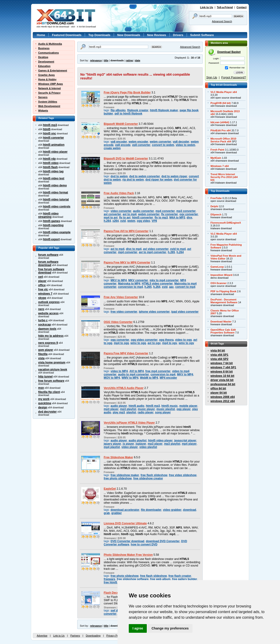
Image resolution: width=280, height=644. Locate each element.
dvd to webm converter (145, 176)
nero (41, 309)
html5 (47, 129)
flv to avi (125, 218)
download (190, 510)
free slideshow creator (148, 478)
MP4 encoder (168, 378)
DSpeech (216, 215)
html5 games (52, 221)
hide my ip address (51, 336)
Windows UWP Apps (51, 84)
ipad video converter (185, 312)
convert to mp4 (185, 287)
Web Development (49, 106)
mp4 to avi (111, 218)
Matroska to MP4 (129, 284)
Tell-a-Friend (225, 7)
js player (128, 444)
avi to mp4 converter (153, 252)
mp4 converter (165, 211)
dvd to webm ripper (174, 176)
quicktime (45, 403)
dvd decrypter (47, 412)
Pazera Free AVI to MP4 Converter (126, 231)
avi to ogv (154, 343)
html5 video (51, 163)
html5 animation (54, 145)
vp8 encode (123, 145)
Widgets (43, 111)
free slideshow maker (125, 475)
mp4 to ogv (170, 343)
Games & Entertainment (53, 70)
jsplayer (141, 444)
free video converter (124, 312)
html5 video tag (53, 171)
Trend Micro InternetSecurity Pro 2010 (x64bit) (224, 177)
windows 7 (45, 294)
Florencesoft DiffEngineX (226, 223)
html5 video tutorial (56, 200)
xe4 (41, 277)
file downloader (151, 510)
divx (189, 218)
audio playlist (137, 440)
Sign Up (212, 77)
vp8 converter (141, 145)
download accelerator (125, 510)
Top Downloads (99, 35)
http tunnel (45, 377)
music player (146, 409)
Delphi (214, 206)
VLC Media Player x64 (224, 92)
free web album (160, 579)
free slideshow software (133, 579)
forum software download (48, 263)
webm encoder (138, 142)
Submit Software (202, 35)
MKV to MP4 (119, 280)
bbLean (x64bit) (220, 122)
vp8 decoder (181, 142)
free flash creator (180, 576)
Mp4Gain (216, 158)
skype (42, 298)
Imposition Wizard (221, 275)
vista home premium (52, 363)
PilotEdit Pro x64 (221, 130)
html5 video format (56, 192)
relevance (96, 60)
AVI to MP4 (137, 371)
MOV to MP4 (112, 378)
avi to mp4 (130, 214)
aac (171, 287)
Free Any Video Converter (121, 297)
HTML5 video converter (157, 284)
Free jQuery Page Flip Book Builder (127, 93)
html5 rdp (49, 159)
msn (41, 388)
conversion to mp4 (130, 287)
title (106, 60)
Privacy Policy (114, 636)
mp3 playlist (128, 409)
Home (41, 35)
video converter (121, 211)
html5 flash (50, 167)
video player (130, 447)
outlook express (49, 302)
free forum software (51, 381)
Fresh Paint (217, 150)
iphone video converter (154, 312)
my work (44, 399)
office (42, 285)
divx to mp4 (134, 249)
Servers (43, 97)
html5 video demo (55, 185)
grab (107, 513)
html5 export (52, 239)
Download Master (221, 322)
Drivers (178, 35)
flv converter (169, 214)
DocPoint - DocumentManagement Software (224, 301)
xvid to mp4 (178, 249)
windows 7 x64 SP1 (223, 367)
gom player (46, 350)
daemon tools (47, 329)
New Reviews (157, 35)
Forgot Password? (234, 77)
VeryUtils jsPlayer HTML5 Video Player (129, 423)
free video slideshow (183, 475)
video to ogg (183, 340)
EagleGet (110, 489)
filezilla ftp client (49, 392)
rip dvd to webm (133, 180)
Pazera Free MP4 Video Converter (126, 353)
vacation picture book (53, 370)
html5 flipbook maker (164, 110)
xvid (123, 221)
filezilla (43, 354)
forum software (48, 255)
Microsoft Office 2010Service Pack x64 (223, 140)
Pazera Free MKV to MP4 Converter (127, 263)
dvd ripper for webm (159, 180)
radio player (146, 412)
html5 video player (55, 152)
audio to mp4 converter (133, 374)
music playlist (166, 409)
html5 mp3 (50, 125)
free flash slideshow (154, 475)
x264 (116, 221)
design (43, 407)
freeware (109, 579)
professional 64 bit (223, 384)
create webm (112, 148)
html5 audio (136, 406)
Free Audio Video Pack (119, 193)
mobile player (188, 406)
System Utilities (48, 102)
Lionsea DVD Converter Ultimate (125, 523)
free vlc (43, 289)
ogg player (184, 409)
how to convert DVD (144, 544)
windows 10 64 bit (222, 376)
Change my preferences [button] (170, 628)
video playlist (148, 447)
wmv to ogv (186, 343)
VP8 (154, 221)
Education (44, 66)
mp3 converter (186, 211)
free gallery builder (185, 579)
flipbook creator (138, 110)
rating (129, 60)
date (138, 60)
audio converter (144, 211)
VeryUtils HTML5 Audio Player (124, 388)
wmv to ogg (138, 343)
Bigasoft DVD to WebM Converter (126, 159)
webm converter (161, 142)
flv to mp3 (161, 218)
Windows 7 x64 (220, 166)
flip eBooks (118, 110)
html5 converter (54, 138)
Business (44, 48)
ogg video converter (144, 340)
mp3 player (111, 409)
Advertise (42, 636)
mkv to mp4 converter (164, 280)
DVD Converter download (127, 541)
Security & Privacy (49, 93)
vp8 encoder (119, 142)
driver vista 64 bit (222, 380)
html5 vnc (50, 133)
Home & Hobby (47, 79)
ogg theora (166, 340)
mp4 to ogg (121, 343)
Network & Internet (50, 88)
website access (48, 313)
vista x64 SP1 (219, 355)
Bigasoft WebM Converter (121, 124)
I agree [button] (138, 628)
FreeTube (216, 198)
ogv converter (189, 214)
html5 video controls (57, 207)
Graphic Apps (46, 75)
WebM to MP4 (149, 378)
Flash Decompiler (115, 593)
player (42, 281)
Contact (241, 7)
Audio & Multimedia (50, 44)
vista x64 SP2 (219, 359)
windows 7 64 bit (222, 363)
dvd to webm (119, 176)
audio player (119, 406)
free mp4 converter (158, 371)
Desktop (43, 57)
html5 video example (57, 232)
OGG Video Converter (118, 322)
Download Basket (229, 52)
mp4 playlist (112, 447)
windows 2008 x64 (223, 397)
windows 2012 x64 (223, 401)
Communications (48, 53)
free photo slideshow (118, 478)
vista (41, 358)
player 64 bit (219, 393)
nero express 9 (48, 343)
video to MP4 (119, 371)
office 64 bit (218, 389)
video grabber (172, 510)
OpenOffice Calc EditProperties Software (223, 331)
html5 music (170, 406)
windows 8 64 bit (222, 372)
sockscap (45, 325)
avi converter (112, 214)
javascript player (185, 440)
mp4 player (189, 444)
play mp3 (119, 412)
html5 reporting (53, 225)
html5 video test (54, 178)
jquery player (112, 444)
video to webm (186, 145)
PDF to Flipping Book (223, 291)
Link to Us (207, 7)
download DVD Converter (163, 541)
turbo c (43, 320)
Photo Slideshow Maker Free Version (128, 555)
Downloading (93, 636)
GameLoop (217, 267)
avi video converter (156, 249)
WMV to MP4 (130, 378)
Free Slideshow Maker (118, 457)
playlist (131, 412)
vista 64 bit (218, 351)
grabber (117, 513)
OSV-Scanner (219, 283)
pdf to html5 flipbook (129, 114)
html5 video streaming (48, 215)
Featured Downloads (67, 35)
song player (163, 412)
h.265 (171, 252)
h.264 (107, 221)
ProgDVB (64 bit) (221, 103)
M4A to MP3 (177, 218)
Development (46, 62)
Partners (75, 636)
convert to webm (163, 145)
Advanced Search (222, 21)
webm (131, 221)
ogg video (144, 221)
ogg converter (120, 340)
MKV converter (138, 280)
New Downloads (129, 35)
